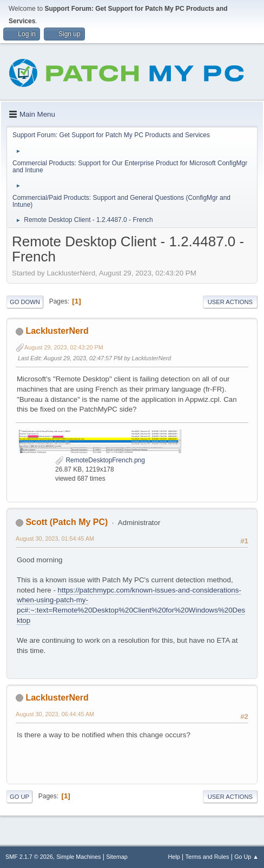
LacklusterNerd (57, 331)
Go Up (19, 797)
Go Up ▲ (246, 857)
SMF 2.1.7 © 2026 (29, 857)
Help (174, 857)
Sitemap (117, 857)
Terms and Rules (207, 857)
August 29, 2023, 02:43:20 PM (64, 347)
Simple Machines (78, 857)
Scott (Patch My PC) (67, 522)
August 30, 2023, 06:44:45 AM (55, 714)
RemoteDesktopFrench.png (100, 460)
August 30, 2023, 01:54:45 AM (55, 539)
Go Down (25, 302)
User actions (230, 302)
